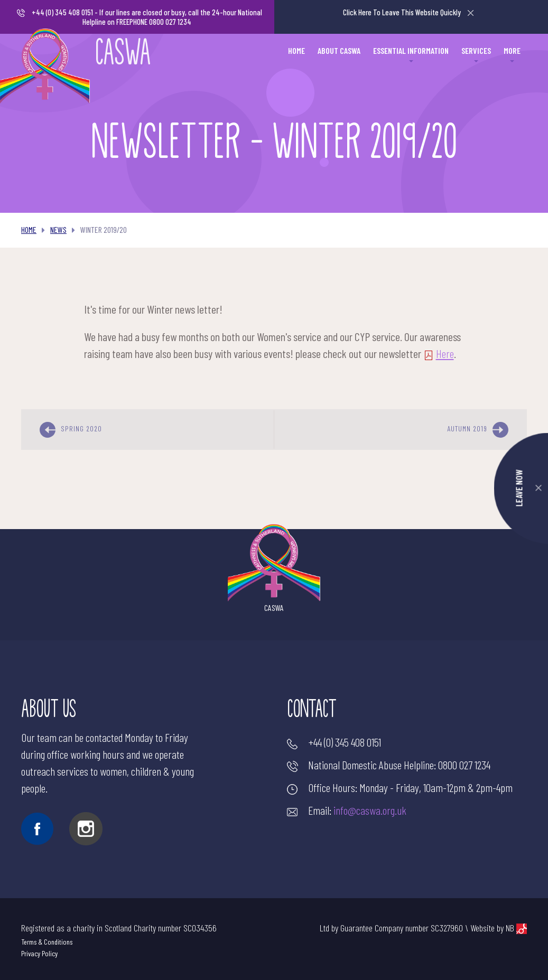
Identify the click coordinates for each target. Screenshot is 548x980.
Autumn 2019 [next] (478, 430)
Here (439, 353)
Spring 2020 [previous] (71, 430)
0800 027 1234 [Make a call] (464, 765)
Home (29, 229)
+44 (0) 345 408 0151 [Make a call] (62, 12)
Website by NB (499, 928)
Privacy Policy (39, 953)
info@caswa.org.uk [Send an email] (370, 810)
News (58, 229)
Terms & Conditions (47, 942)
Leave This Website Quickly (408, 12)
